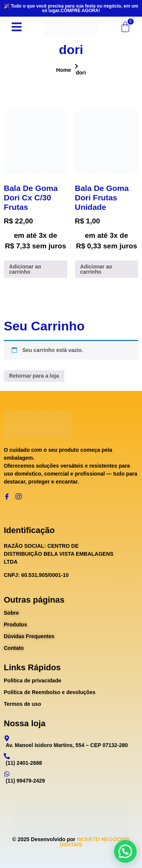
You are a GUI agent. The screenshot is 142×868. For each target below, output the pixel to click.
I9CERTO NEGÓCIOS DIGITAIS (95, 842)
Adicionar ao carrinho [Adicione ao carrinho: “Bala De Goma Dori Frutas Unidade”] (96, 269)
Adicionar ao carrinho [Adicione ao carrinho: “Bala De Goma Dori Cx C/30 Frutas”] (25, 269)
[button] (125, 851)
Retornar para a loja (34, 376)
